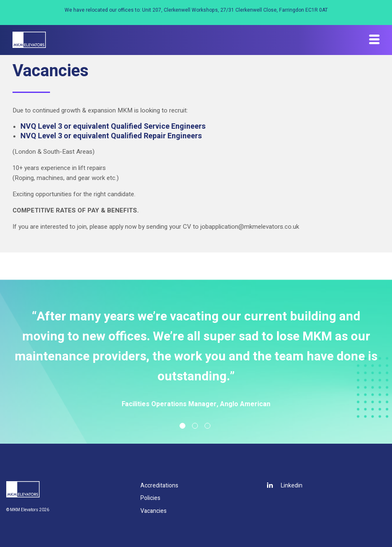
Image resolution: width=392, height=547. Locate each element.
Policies (150, 498)
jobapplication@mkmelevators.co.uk (250, 227)
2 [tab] (195, 426)
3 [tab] (207, 426)
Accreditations (159, 486)
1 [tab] (182, 426)
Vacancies (154, 511)
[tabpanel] (196, 358)
